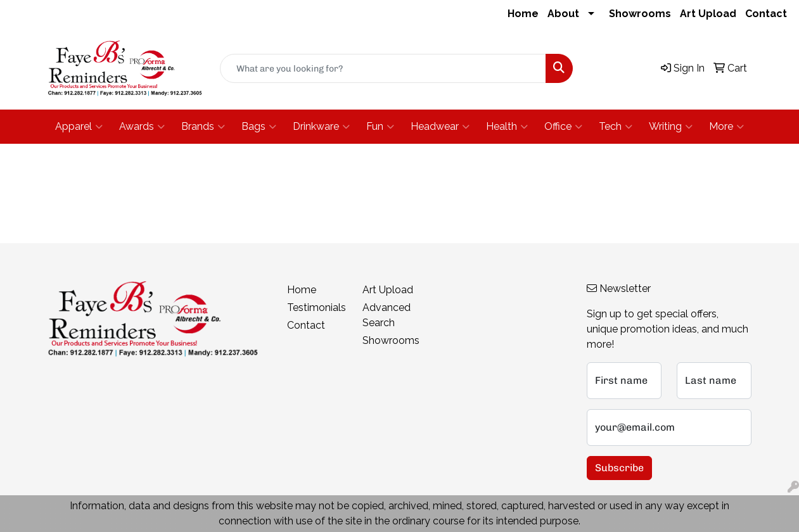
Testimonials (316, 307)
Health (507, 127)
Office (563, 127)
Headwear (440, 127)
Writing (671, 127)
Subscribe (619, 468)
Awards (142, 127)
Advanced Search (387, 315)
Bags (259, 127)
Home (523, 14)
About (563, 14)
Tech (616, 127)
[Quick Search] (383, 68)
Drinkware (321, 127)
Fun (380, 127)
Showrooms (640, 14)
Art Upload (708, 14)
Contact (766, 14)
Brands (203, 127)
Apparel (79, 127)
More (726, 127)
